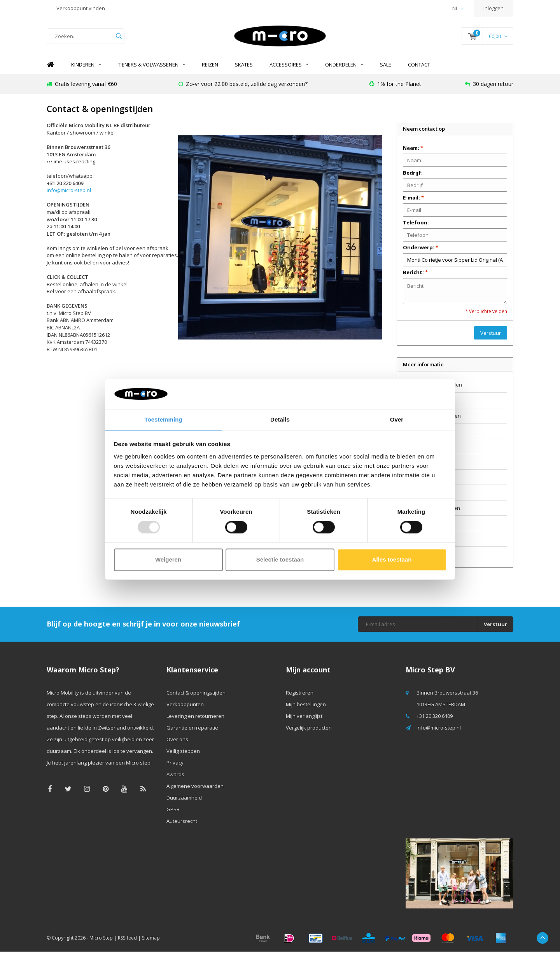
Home (51, 72)
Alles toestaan (392, 560)
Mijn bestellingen (306, 712)
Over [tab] (397, 419)
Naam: (413, 155)
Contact (419, 72)
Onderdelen (344, 72)
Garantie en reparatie (429, 438)
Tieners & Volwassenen (151, 72)
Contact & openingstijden (432, 392)
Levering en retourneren (432, 423)
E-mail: (413, 205)
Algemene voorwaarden (431, 515)
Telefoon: (416, 230)
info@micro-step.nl (69, 198)
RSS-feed (127, 945)
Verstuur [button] (491, 340)
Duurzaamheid (421, 531)
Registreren (300, 700)
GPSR (409, 546)
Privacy (411, 485)
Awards (412, 500)
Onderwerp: (421, 255)
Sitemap (151, 945)
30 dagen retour (489, 91)
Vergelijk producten (309, 735)
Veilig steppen (420, 469)
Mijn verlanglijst (304, 723)
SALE (386, 72)
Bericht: (415, 280)
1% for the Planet (395, 91)
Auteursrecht (418, 562)
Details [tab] (280, 419)
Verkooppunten (422, 408)
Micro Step (101, 945)
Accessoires (289, 72)
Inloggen (493, 8)
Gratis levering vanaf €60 (82, 91)
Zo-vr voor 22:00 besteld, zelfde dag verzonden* (243, 91)
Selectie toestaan (280, 560)
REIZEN (210, 72)
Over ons (414, 454)
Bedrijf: (413, 180)
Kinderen (86, 72)
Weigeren (168, 560)
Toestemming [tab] (163, 419)
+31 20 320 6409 (435, 723)
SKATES (244, 72)
